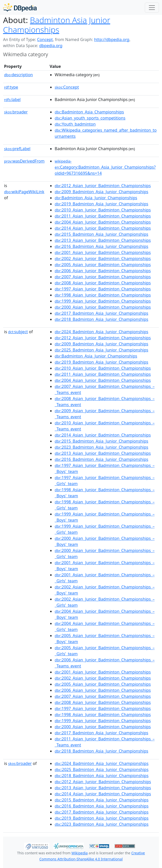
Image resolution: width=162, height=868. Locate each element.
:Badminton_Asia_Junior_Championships (96, 198)
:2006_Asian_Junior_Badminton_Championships (103, 271)
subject (18, 332)
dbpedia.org (51, 46)
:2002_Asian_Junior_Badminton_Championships (103, 259)
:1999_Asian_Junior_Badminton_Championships (103, 301)
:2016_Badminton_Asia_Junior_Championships (102, 246)
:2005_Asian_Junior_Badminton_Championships (103, 265)
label (12, 100)
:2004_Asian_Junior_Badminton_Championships (103, 222)
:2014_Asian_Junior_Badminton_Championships (103, 228)
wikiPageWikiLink (24, 192)
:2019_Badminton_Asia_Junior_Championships (102, 204)
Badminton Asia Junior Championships (57, 25)
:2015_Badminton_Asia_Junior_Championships (102, 234)
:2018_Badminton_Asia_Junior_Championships (102, 319)
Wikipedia (79, 853)
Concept (45, 40)
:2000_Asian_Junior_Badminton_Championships (103, 307)
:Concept (67, 87)
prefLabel (17, 149)
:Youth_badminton (75, 124)
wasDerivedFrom (24, 161)
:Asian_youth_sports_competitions (90, 118)
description (18, 75)
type (11, 87)
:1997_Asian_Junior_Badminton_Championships (103, 289)
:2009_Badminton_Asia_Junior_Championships (102, 192)
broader (16, 112)
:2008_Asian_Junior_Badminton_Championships (103, 283)
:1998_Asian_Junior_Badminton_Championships (103, 295)
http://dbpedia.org (112, 40)
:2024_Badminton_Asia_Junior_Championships (102, 332)
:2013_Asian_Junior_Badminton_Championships (103, 240)
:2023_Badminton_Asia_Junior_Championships (102, 447)
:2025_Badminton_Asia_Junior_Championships (102, 350)
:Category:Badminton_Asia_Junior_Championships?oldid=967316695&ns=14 (105, 167)
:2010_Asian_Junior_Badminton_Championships (103, 210)
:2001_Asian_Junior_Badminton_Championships (103, 252)
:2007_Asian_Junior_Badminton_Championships (103, 277)
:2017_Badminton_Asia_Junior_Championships (102, 313)
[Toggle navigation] (152, 8)
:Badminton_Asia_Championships (89, 112)
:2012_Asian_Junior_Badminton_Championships (103, 186)
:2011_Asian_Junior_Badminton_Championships (103, 216)
